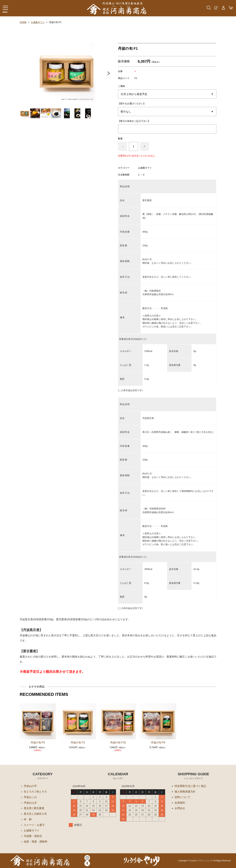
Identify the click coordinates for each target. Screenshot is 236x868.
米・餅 (28, 819)
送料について (182, 797)
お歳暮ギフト (38, 22)
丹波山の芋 (30, 786)
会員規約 (180, 803)
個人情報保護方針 (185, 792)
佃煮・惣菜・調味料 (36, 842)
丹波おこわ (30, 797)
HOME (23, 22)
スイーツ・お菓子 (34, 825)
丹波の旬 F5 (38, 742)
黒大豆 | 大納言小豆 (35, 814)
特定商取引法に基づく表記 (190, 786)
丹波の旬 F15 (118, 742)
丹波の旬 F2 (78, 742)
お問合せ (180, 808)
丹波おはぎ (30, 803)
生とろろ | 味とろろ (35, 792)
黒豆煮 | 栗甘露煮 (34, 808)
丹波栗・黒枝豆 (33, 836)
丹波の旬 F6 (158, 742)
